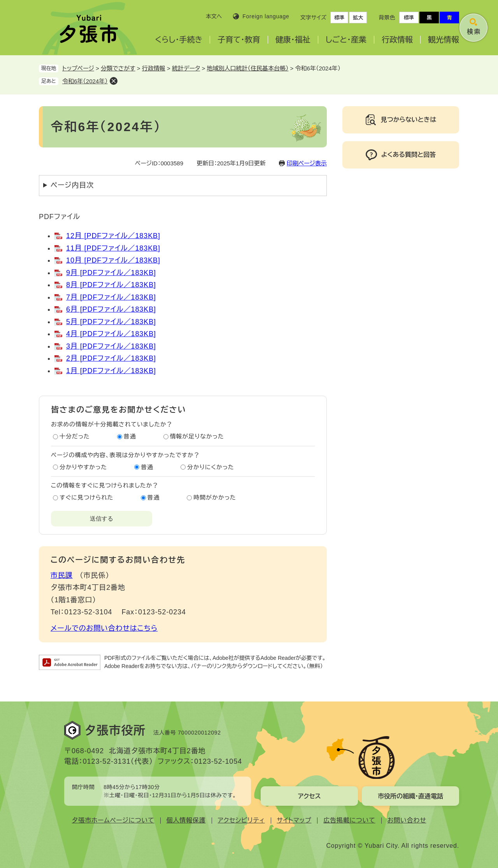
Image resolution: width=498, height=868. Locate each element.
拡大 (358, 18)
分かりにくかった (211, 467)
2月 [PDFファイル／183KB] (111, 358)
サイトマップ (294, 820)
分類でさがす (118, 68)
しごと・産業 (346, 40)
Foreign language (266, 16)
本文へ (214, 16)
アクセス (309, 796)
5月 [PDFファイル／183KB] (111, 322)
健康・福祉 (293, 40)
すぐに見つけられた (86, 497)
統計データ (186, 68)
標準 (339, 18)
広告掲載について (349, 820)
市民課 (62, 575)
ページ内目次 (72, 185)
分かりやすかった (83, 467)
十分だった (75, 436)
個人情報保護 (186, 820)
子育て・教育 (239, 40)
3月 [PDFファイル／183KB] (111, 346)
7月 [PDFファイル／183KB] (111, 297)
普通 (130, 436)
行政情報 (397, 40)
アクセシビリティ (241, 820)
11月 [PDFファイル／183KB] (113, 248)
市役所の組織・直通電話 (410, 796)
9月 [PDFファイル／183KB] (111, 273)
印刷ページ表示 (307, 163)
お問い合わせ (407, 820)
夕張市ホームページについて (113, 820)
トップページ (78, 68)
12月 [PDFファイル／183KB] (113, 236)
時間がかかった (215, 497)
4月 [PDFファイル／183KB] (111, 334)
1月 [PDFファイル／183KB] (111, 371)
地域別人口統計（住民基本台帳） (247, 68)
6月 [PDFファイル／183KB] (111, 309)
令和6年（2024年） (85, 81)
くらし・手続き (179, 40)
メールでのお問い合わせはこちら (104, 628)
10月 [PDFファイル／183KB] (113, 260)
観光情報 (444, 40)
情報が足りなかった (197, 436)
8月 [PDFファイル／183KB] (111, 285)
